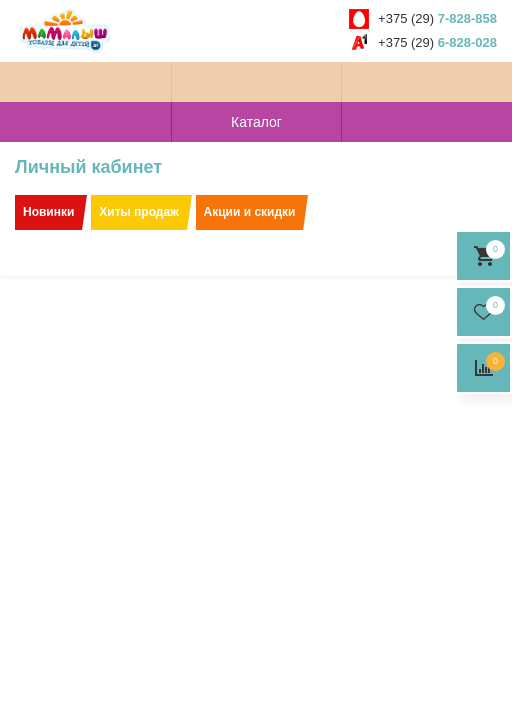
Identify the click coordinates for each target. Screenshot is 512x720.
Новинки (48, 212)
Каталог (256, 122)
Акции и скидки (250, 212)
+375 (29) (437, 18)
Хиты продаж (138, 212)
